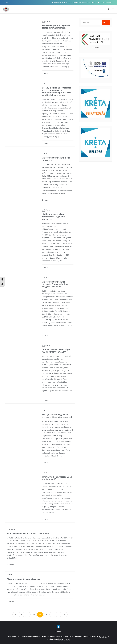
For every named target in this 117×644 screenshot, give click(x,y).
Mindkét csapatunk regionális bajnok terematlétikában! (56, 26)
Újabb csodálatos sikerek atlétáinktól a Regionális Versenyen (54, 217)
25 (58, 614)
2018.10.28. (46, 153)
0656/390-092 (58, 3)
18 (46, 614)
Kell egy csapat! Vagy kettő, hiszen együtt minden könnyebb (57, 416)
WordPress (103, 636)
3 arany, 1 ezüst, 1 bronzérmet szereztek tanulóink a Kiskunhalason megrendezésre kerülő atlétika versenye (57, 91)
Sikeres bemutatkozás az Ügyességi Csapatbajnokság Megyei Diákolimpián (55, 284)
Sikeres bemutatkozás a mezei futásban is (56, 159)
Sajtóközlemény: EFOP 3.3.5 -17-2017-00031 (29, 533)
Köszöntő (58, 632)
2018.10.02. (46, 345)
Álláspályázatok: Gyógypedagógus (23, 579)
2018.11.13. (46, 83)
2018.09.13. (46, 410)
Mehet (106, 23)
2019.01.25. (46, 21)
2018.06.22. (11, 529)
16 (34, 614)
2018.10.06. (46, 210)
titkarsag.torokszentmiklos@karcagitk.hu (81, 3)
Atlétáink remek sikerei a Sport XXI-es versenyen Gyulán (57, 350)
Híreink (45, 73)
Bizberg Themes (63, 639)
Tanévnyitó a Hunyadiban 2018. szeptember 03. (57, 478)
